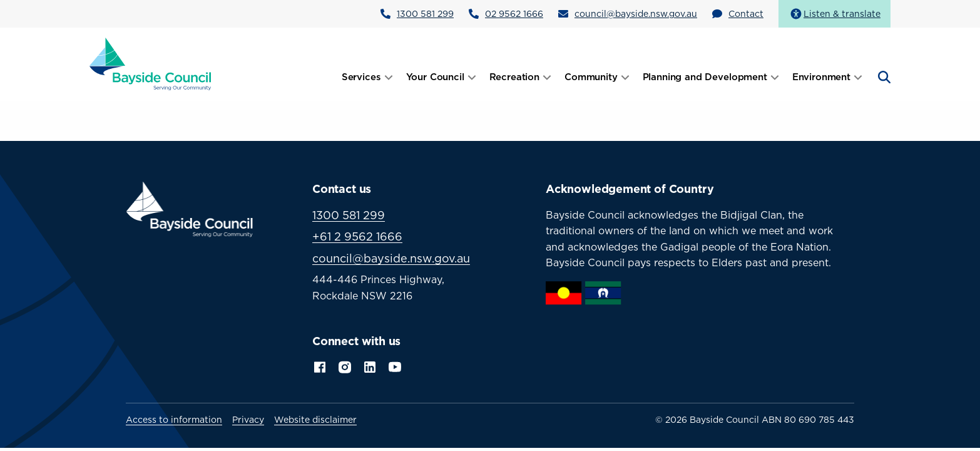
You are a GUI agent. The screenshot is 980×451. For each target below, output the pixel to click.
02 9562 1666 (514, 13)
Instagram (345, 366)
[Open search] (883, 77)
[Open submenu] (389, 77)
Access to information (174, 420)
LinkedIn (370, 366)
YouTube (396, 366)
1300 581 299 (425, 13)
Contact (746, 13)
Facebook (320, 366)
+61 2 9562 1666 (357, 236)
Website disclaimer (315, 420)
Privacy (248, 420)
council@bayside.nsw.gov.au (636, 13)
